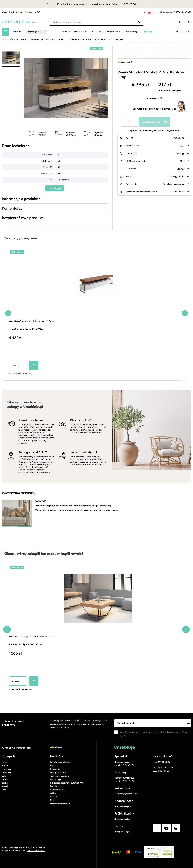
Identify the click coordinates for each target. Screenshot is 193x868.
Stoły (4, 790)
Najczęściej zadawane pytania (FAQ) (67, 783)
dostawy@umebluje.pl (124, 778)
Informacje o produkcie (21, 199)
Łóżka (5, 783)
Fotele (5, 762)
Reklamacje (55, 779)
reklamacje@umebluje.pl (126, 794)
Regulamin (55, 769)
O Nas (53, 793)
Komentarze (12, 208)
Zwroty (53, 786)
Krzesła (5, 786)
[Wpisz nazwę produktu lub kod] (96, 22)
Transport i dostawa (60, 776)
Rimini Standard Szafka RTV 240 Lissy (27, 329)
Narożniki (6, 772)
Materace (6, 769)
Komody (6, 765)
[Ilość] (130, 122)
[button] (168, 22)
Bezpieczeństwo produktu (23, 218)
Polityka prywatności (60, 762)
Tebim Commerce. (36, 850)
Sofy (4, 776)
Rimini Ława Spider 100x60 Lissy (27, 644)
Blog (52, 800)
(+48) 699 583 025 (183, 12)
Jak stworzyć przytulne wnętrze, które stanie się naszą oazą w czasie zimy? (74, 506)
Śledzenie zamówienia (60, 804)
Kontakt (54, 797)
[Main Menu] (6, 32)
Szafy (4, 779)
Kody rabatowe (57, 790)
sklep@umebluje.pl (123, 762)
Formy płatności (58, 772)
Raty (52, 765)
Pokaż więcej (55, 188)
